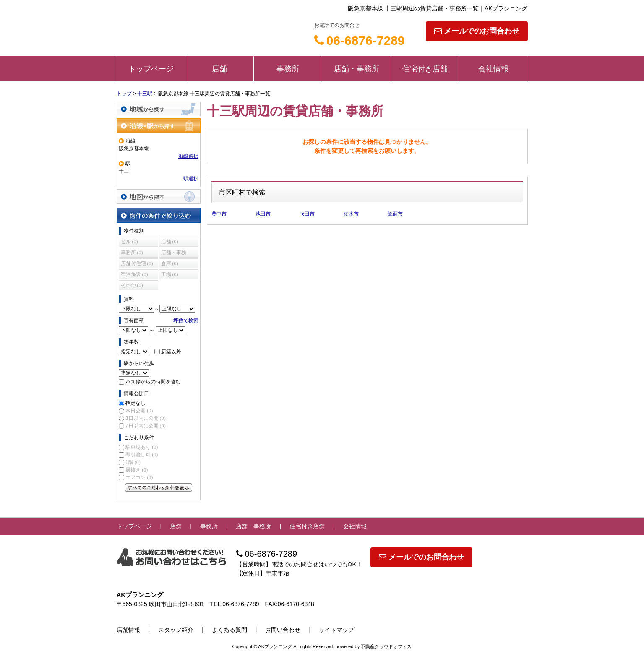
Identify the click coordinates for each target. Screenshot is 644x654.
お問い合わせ (283, 630)
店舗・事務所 (357, 69)
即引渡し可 (142, 455)
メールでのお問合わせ (477, 31)
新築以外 (171, 352)
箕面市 (395, 214)
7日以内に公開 (146, 426)
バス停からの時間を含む (153, 382)
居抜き (137, 470)
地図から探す (159, 197)
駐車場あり (142, 447)
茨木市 (351, 214)
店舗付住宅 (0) (137, 263)
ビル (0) (129, 242)
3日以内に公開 (146, 418)
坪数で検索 (186, 320)
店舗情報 (128, 630)
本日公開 (139, 411)
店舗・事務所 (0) (174, 254)
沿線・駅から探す (159, 126)
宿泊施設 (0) (134, 274)
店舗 (219, 69)
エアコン (139, 477)
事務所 (288, 69)
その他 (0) (132, 285)
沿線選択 (188, 156)
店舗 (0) (170, 242)
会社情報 (493, 69)
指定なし (136, 403)
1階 (133, 462)
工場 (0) (170, 274)
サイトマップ (336, 630)
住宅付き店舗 (425, 69)
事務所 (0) (132, 253)
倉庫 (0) (170, 263)
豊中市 (219, 214)
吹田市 (307, 214)
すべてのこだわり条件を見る (159, 487)
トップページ (151, 69)
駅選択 (191, 179)
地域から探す (159, 109)
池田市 (263, 214)
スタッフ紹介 (176, 630)
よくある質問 (229, 630)
